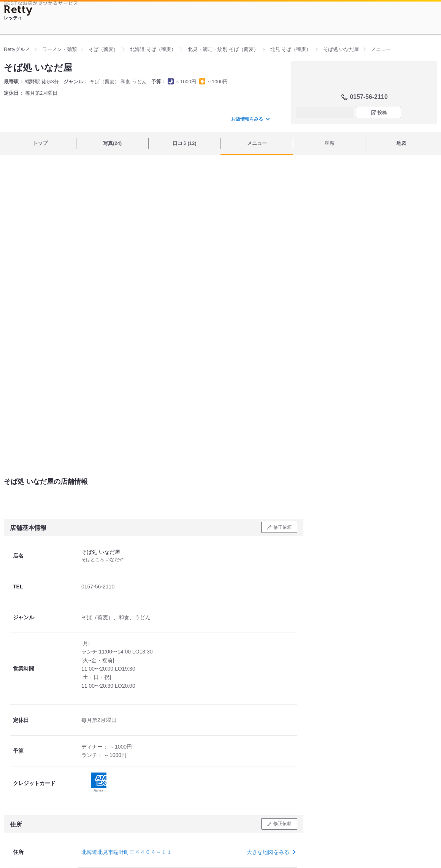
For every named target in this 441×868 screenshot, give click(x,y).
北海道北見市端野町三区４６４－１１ (127, 852)
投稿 (382, 113)
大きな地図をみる (270, 852)
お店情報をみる (250, 119)
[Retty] (18, 10)
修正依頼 (282, 527)
